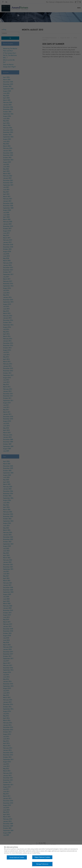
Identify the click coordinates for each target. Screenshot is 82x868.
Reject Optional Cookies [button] (42, 857)
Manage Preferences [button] (42, 864)
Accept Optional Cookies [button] (17, 857)
